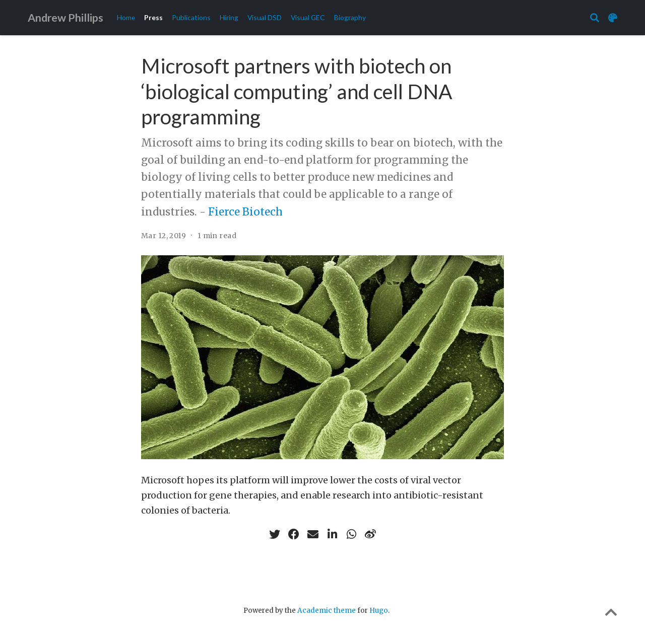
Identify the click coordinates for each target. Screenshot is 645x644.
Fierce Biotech (245, 212)
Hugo (379, 611)
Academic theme (327, 611)
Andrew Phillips (66, 18)
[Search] (595, 18)
